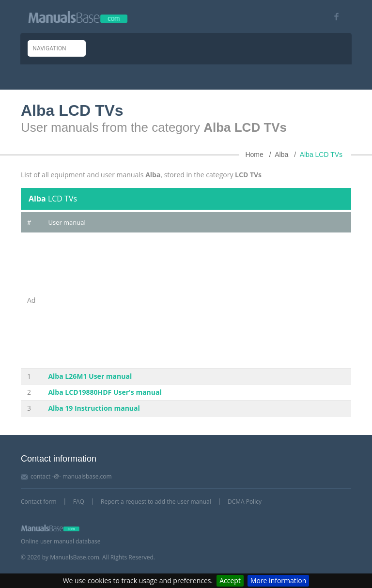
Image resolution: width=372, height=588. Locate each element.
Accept (230, 580)
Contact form (39, 502)
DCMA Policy (245, 502)
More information (278, 580)
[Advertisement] (196, 300)
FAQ (79, 502)
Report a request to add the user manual (156, 502)
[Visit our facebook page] (333, 17)
